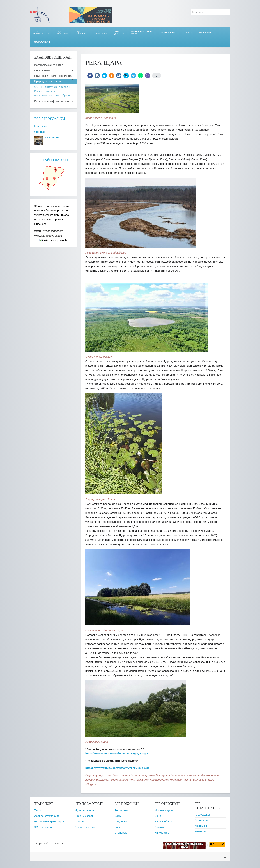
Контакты (61, 843)
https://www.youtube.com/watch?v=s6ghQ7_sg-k (117, 753)
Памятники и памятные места (53, 76)
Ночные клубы (164, 810)
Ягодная (40, 132)
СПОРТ (187, 32)
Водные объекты (45, 91)
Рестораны (121, 810)
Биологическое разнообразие (53, 95)
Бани (158, 816)
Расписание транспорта (49, 821)
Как (119, 32)
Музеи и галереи (85, 810)
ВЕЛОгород (42, 42)
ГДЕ (62, 32)
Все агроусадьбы (50, 119)
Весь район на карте (52, 160)
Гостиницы (201, 820)
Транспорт (167, 32)
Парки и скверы (84, 816)
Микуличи (40, 126)
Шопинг (79, 821)
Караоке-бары (164, 821)
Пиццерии (121, 821)
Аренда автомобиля (47, 816)
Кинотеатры (162, 833)
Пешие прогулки (85, 827)
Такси (38, 810)
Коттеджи (201, 831)
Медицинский (141, 32)
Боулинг (160, 827)
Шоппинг (206, 32)
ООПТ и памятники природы (52, 87)
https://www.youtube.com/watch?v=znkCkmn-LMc (117, 768)
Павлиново (52, 137)
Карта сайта (44, 843)
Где (41, 32)
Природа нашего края (48, 81)
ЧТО (100, 32)
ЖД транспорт (43, 827)
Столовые (121, 833)
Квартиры (201, 826)
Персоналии (42, 70)
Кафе (118, 827)
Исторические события (49, 65)
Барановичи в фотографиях (52, 101)
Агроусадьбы (203, 815)
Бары (118, 816)
